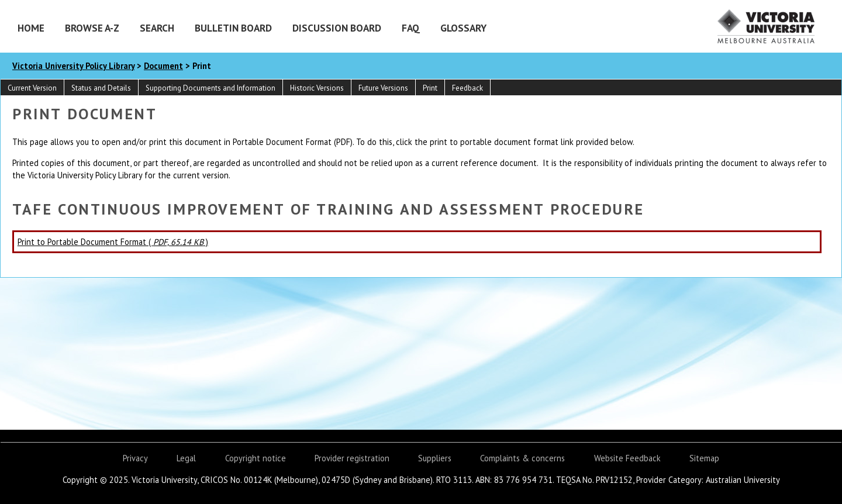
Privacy (135, 458)
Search (157, 28)
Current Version (32, 88)
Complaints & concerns (522, 458)
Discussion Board (337, 28)
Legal (186, 458)
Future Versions (383, 88)
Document (163, 66)
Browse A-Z (92, 28)
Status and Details (101, 88)
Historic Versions (317, 88)
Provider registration (352, 458)
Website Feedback (627, 458)
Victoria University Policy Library (73, 66)
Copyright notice (256, 458)
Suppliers (435, 458)
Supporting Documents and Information (210, 88)
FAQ (411, 28)
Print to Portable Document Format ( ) (113, 242)
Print (430, 88)
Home (31, 28)
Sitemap (704, 458)
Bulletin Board (233, 28)
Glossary (463, 28)
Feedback (467, 88)
